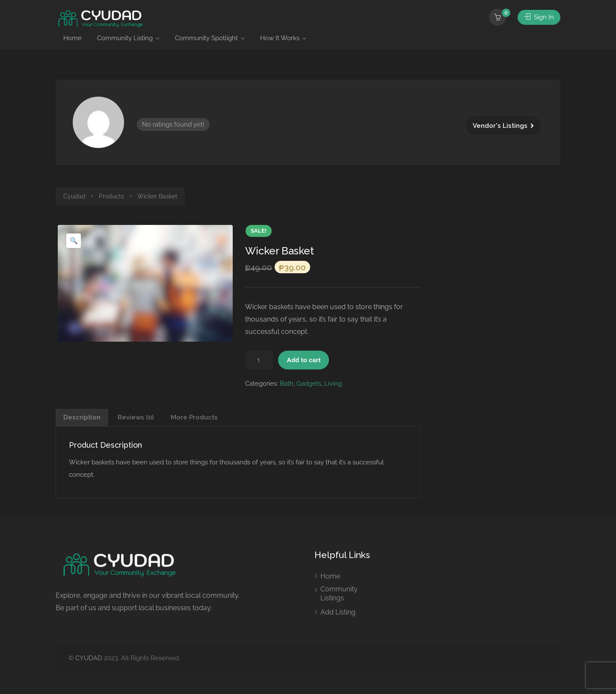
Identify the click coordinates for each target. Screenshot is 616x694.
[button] (74, 241)
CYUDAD (89, 658)
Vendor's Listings (500, 126)
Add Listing (338, 612)
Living (333, 384)
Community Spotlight (206, 38)
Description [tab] (82, 417)
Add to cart (304, 360)
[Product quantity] (259, 360)
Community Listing (125, 38)
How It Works (280, 38)
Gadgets (309, 384)
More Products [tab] (194, 417)
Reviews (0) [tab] (136, 417)
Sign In (539, 17)
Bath (287, 384)
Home (73, 38)
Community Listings (339, 594)
